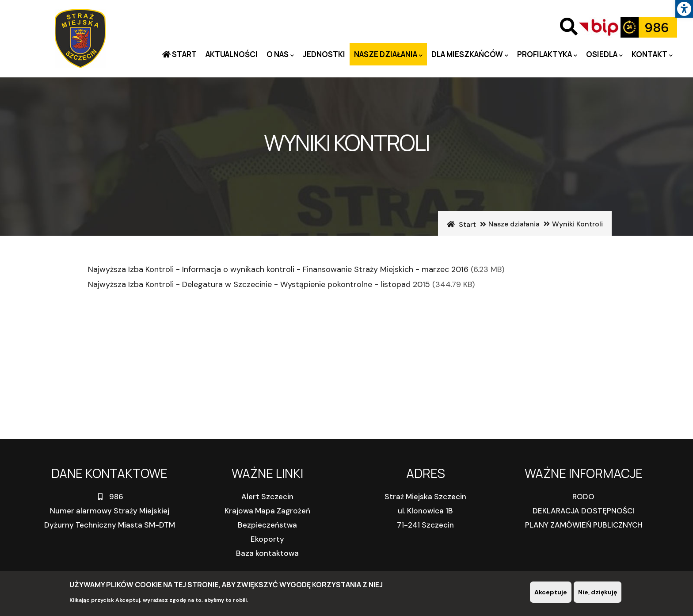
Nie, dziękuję (598, 592)
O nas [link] (280, 55)
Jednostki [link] (324, 54)
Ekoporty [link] (267, 539)
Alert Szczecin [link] (267, 497)
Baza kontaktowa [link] (267, 553)
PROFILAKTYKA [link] (547, 55)
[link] (684, 9)
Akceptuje (551, 592)
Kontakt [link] (652, 55)
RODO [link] (583, 497)
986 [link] (110, 497)
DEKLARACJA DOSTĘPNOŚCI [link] (583, 511)
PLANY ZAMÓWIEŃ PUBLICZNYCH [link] (584, 525)
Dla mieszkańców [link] (470, 55)
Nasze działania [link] (388, 55)
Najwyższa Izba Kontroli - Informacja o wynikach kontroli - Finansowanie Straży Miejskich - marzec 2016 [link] (278, 269)
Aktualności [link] (232, 54)
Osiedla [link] (604, 55)
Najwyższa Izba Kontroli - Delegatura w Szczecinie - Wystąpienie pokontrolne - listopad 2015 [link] (259, 284)
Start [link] (184, 54)
